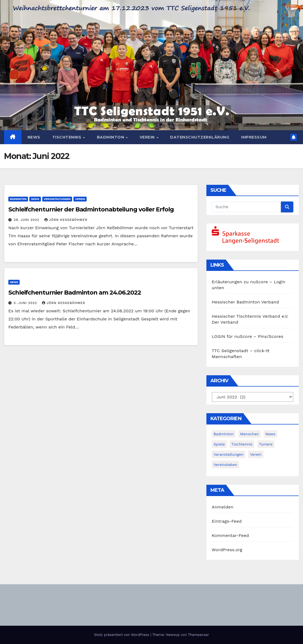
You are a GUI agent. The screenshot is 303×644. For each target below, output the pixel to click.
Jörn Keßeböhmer (66, 220)
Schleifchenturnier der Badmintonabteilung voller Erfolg (91, 209)
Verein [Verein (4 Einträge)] (256, 454)
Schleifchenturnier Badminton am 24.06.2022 (75, 293)
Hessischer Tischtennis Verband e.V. (250, 316)
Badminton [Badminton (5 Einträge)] (224, 434)
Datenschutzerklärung (200, 137)
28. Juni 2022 (27, 220)
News (34, 137)
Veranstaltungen (57, 199)
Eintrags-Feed (227, 521)
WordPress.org (227, 550)
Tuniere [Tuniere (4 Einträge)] (266, 444)
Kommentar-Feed (230, 535)
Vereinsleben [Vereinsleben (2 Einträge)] (226, 465)
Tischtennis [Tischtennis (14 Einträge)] (242, 444)
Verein (148, 137)
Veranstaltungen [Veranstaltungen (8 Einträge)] (229, 454)
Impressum (254, 137)
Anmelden (223, 507)
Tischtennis (67, 137)
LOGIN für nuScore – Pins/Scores (248, 336)
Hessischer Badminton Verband (245, 302)
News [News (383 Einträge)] (270, 434)
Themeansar (199, 635)
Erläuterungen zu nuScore (240, 282)
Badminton (111, 137)
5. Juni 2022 (26, 303)
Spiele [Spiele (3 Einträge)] (219, 444)
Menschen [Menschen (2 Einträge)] (250, 434)
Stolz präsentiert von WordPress (122, 635)
